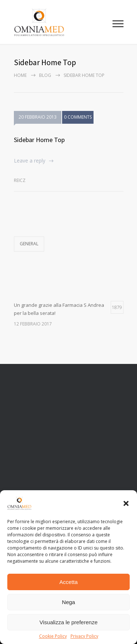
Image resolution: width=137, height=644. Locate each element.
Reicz (20, 180)
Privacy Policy (84, 636)
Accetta (68, 582)
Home (20, 75)
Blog (45, 75)
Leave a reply (30, 161)
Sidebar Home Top (39, 140)
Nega (69, 602)
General (29, 244)
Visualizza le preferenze (68, 622)
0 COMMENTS (78, 118)
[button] (126, 503)
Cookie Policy (53, 636)
